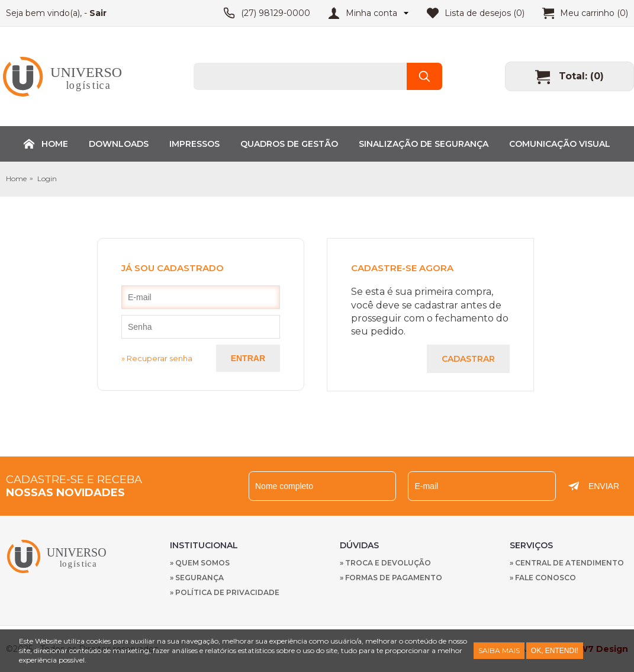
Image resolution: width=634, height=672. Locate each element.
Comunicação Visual (560, 144)
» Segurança (197, 578)
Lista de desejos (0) (485, 13)
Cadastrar (468, 359)
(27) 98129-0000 (276, 13)
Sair (98, 13)
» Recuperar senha (157, 358)
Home (55, 144)
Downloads (119, 144)
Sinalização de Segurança (424, 144)
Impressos (194, 144)
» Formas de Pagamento (391, 578)
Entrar (248, 358)
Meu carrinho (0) (594, 13)
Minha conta (371, 13)
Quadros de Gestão (289, 144)
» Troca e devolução (385, 563)
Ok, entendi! (555, 651)
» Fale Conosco (543, 578)
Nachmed (59, 556)
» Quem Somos (200, 563)
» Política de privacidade (225, 592)
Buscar (424, 76)
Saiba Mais (499, 650)
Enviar (604, 486)
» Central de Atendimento (567, 563)
